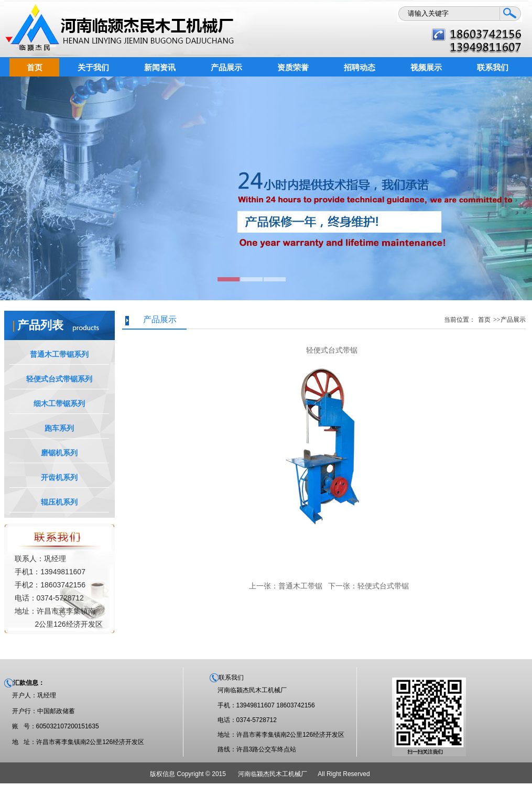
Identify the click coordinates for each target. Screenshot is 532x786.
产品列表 (40, 325)
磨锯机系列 (59, 453)
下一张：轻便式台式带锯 (368, 586)
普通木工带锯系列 (59, 354)
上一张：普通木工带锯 (286, 586)
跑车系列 (59, 428)
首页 (484, 320)
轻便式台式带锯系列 (59, 379)
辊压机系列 (59, 502)
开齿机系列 (59, 477)
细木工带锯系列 (59, 403)
